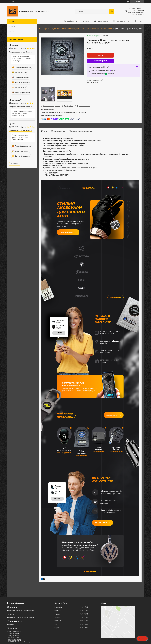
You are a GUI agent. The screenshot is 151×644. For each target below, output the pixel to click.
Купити (101, 55)
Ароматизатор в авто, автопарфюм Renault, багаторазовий (20, 137)
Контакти (86, 21)
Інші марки (62, 29)
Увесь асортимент (68, 232)
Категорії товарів (70, 21)
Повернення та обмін (122, 21)
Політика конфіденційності (96, 642)
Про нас (138, 21)
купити (59, 290)
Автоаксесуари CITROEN (77, 29)
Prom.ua (86, 638)
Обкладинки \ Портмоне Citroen (100, 29)
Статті (12, 32)
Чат (142, 639)
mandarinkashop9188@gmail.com (20, 610)
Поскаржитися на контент (79, 642)
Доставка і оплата (101, 21)
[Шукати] (112, 11)
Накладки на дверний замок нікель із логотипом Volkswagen (22, 59)
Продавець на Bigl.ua (76, 640)
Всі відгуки (14, 164)
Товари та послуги (49, 29)
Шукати (12, 26)
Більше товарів (114, 372)
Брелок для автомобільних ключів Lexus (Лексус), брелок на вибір (22, 113)
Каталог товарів (103, 479)
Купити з (101, 61)
